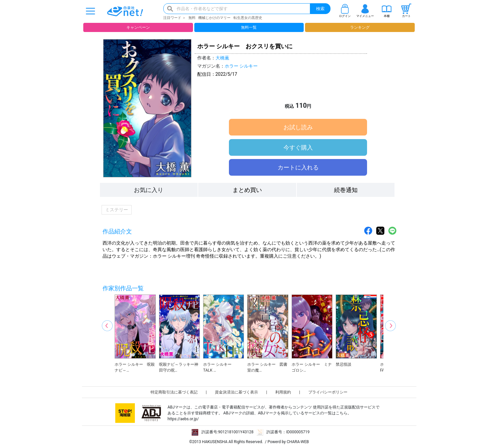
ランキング (360, 27)
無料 (192, 18)
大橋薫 (222, 58)
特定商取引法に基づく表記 (174, 392)
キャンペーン (138, 27)
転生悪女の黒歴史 (248, 18)
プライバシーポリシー (328, 392)
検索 (320, 9)
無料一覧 (249, 27)
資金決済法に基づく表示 (236, 392)
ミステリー (117, 210)
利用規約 (283, 392)
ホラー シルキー (241, 66)
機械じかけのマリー (214, 18)
